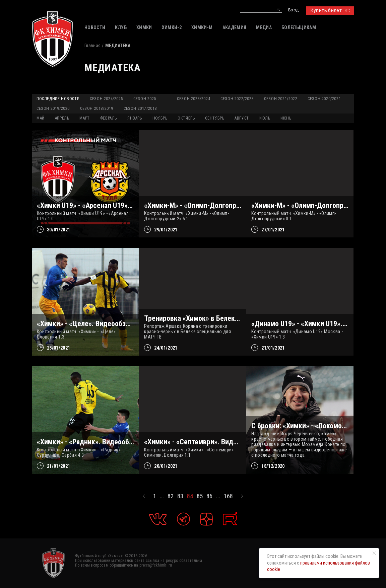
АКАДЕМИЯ (235, 27)
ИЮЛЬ (265, 118)
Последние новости (58, 99)
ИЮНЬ (286, 118)
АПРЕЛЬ (62, 118)
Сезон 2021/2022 (281, 99)
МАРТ (84, 118)
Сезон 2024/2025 (106, 99)
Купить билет (330, 10)
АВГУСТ (242, 118)
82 (171, 496)
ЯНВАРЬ (135, 118)
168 (228, 496)
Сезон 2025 (145, 99)
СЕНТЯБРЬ (215, 118)
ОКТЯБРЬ (186, 118)
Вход (293, 10)
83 (180, 496)
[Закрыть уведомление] (374, 553)
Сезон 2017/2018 (140, 108)
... (162, 496)
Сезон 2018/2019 (97, 108)
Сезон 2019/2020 (53, 108)
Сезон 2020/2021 (324, 99)
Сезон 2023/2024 (194, 99)
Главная (92, 46)
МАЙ (41, 118)
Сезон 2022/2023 (237, 99)
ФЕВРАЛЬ (109, 118)
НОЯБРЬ (160, 118)
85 (200, 496)
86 (209, 496)
